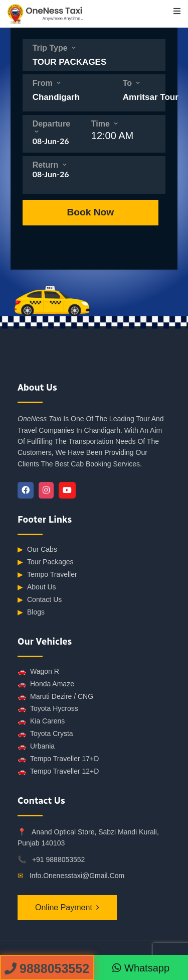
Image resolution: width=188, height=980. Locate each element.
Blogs (31, 612)
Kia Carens (41, 721)
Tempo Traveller (47, 575)
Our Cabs (37, 549)
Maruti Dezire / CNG (55, 697)
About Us (37, 587)
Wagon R (38, 671)
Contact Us (40, 600)
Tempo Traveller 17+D (58, 759)
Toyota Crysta (45, 734)
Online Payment (64, 907)
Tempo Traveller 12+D (58, 771)
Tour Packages (46, 562)
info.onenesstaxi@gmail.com (77, 876)
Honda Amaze (46, 684)
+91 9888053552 (59, 860)
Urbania (36, 746)
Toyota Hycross (48, 709)
